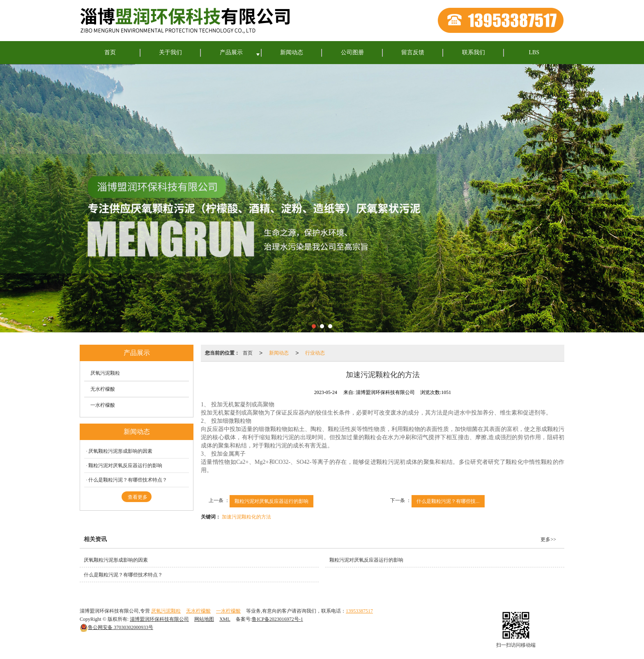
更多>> (548, 539)
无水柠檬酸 (103, 389)
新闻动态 (292, 52)
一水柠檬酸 (103, 405)
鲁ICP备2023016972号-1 (277, 619)
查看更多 (138, 497)
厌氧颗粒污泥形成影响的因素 (120, 451)
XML (225, 619)
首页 (110, 52)
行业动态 (315, 353)
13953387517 (359, 611)
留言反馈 (413, 52)
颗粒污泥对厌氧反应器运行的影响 (271, 501)
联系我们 (474, 52)
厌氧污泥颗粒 (105, 373)
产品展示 (231, 52)
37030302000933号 (116, 627)
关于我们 (170, 52)
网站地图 (204, 619)
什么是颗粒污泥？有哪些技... (448, 501)
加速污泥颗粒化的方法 (246, 517)
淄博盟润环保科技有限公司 (159, 619)
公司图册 (352, 52)
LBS (534, 52)
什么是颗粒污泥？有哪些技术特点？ (128, 480)
